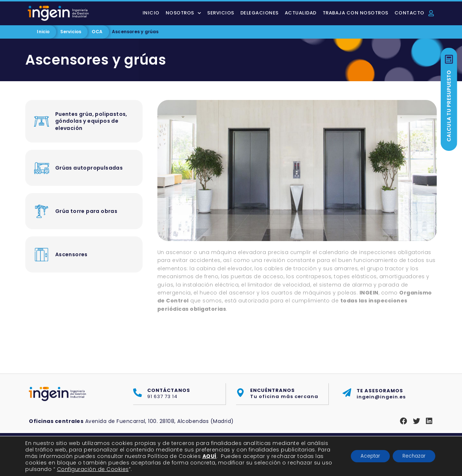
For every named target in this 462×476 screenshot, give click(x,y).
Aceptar (365, 456)
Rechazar (412, 456)
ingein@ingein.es (381, 394)
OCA (97, 32)
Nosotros (184, 13)
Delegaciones (260, 13)
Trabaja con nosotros (356, 13)
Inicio (151, 13)
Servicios (221, 13)
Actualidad (301, 13)
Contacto (409, 13)
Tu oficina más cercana (284, 394)
